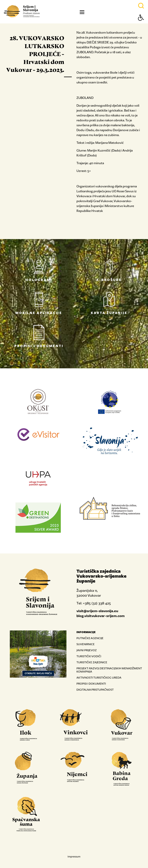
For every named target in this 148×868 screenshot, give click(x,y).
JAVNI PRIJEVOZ (87, 650)
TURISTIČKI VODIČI (89, 656)
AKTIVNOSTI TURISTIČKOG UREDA (99, 678)
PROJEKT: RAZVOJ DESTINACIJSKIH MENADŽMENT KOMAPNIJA (109, 670)
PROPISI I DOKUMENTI (91, 684)
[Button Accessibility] (141, 24)
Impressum (74, 857)
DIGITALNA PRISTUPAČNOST (95, 690)
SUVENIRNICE (86, 644)
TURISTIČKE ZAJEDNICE (92, 662)
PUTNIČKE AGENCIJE (90, 638)
